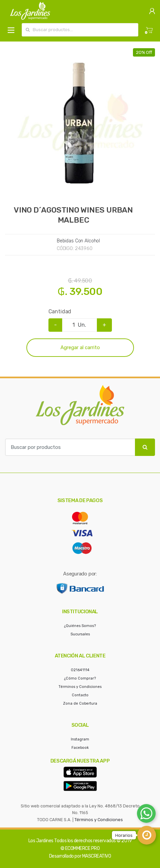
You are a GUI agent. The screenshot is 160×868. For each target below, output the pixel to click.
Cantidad (60, 311)
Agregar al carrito (80, 347)
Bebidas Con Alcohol (78, 241)
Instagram (80, 739)
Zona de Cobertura (80, 703)
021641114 (80, 670)
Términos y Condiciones (80, 687)
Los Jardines (41, 841)
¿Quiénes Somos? (80, 626)
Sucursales (80, 634)
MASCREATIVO (97, 856)
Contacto (80, 695)
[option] (80, 123)
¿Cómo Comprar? (80, 678)
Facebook (80, 748)
